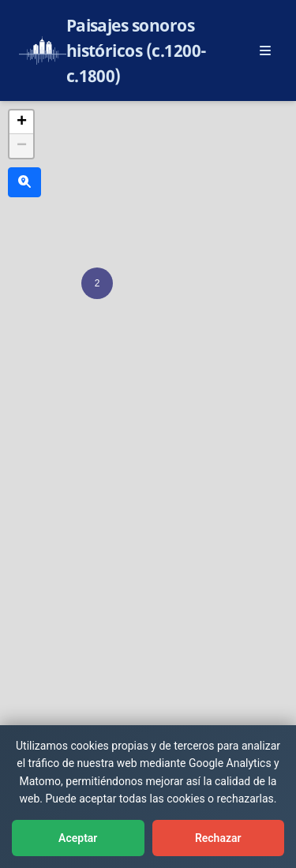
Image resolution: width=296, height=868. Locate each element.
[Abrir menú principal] (265, 51)
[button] (97, 283)
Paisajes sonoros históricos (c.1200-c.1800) (137, 51)
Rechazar (218, 838)
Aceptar (78, 838)
